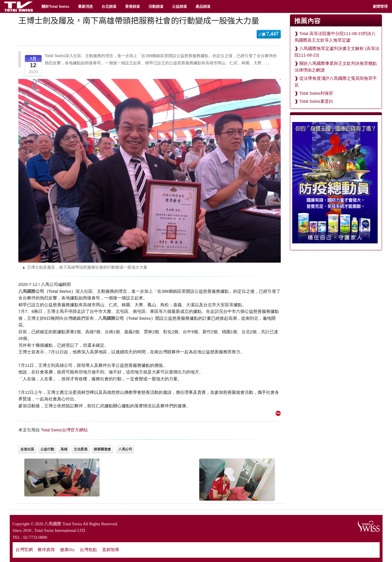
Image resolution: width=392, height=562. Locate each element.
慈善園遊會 (102, 449)
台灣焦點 (88, 550)
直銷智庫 (111, 550)
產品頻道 (203, 6)
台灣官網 (24, 550)
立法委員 (81, 449)
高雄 (64, 449)
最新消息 (85, 6)
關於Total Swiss (55, 6)
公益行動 (47, 449)
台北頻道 (109, 6)
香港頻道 (132, 6)
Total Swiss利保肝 (316, 93)
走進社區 (27, 449)
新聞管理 (380, 6)
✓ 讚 (269, 34)
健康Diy (67, 550)
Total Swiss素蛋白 (316, 101)
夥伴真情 (46, 550)
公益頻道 (180, 6)
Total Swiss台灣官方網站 (64, 430)
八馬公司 (125, 449)
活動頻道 (156, 6)
